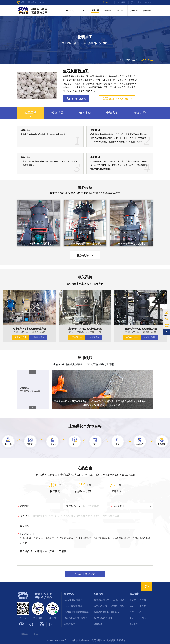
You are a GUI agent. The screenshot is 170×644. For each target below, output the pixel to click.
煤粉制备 (115, 612)
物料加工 (131, 60)
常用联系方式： (75, 506)
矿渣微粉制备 (117, 606)
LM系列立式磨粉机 (73, 606)
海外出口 (108, 2)
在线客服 (122, 2)
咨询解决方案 (76, 99)
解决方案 (95, 10)
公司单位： (26, 526)
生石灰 (143, 606)
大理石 (143, 600)
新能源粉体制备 (101, 612)
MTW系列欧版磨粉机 (74, 600)
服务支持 (134, 11)
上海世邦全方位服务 (85, 426)
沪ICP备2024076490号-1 (57, 640)
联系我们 (147, 11)
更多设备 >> (85, 255)
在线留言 (136, 2)
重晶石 (133, 618)
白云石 (133, 600)
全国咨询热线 (117, 99)
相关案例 (85, 277)
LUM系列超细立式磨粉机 (76, 612)
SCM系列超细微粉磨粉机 (76, 618)
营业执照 (111, 640)
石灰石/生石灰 (101, 606)
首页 (122, 60)
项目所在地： (27, 516)
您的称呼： (26, 506)
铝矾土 (133, 606)
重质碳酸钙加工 (101, 600)
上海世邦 (34, 634)
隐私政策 (121, 640)
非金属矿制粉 (117, 600)
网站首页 (70, 11)
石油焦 (143, 618)
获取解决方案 (21, 337)
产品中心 (83, 11)
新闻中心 (121, 11)
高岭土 (143, 612)
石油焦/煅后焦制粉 (103, 618)
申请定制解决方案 (85, 574)
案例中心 (108, 11)
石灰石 (133, 612)
